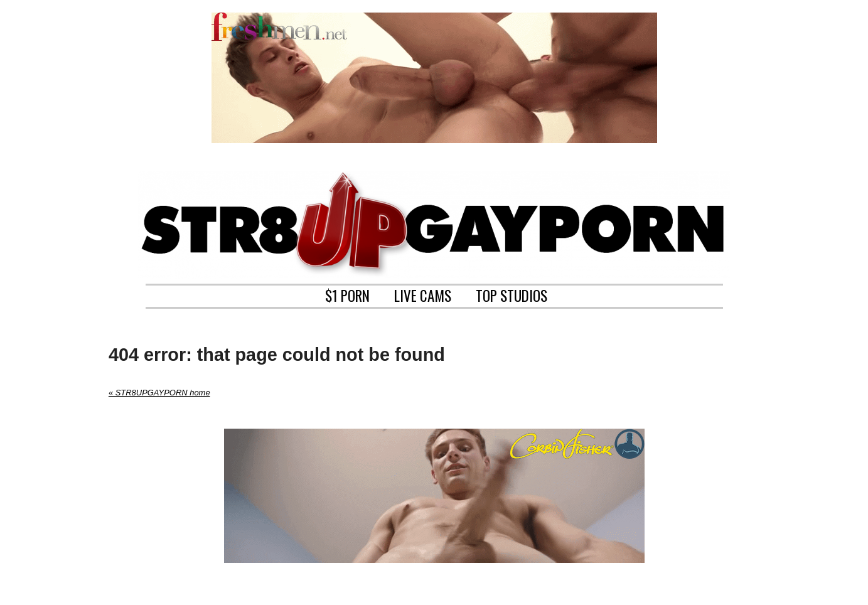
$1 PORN (347, 294)
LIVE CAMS (423, 294)
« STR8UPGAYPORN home (159, 393)
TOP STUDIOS (512, 294)
